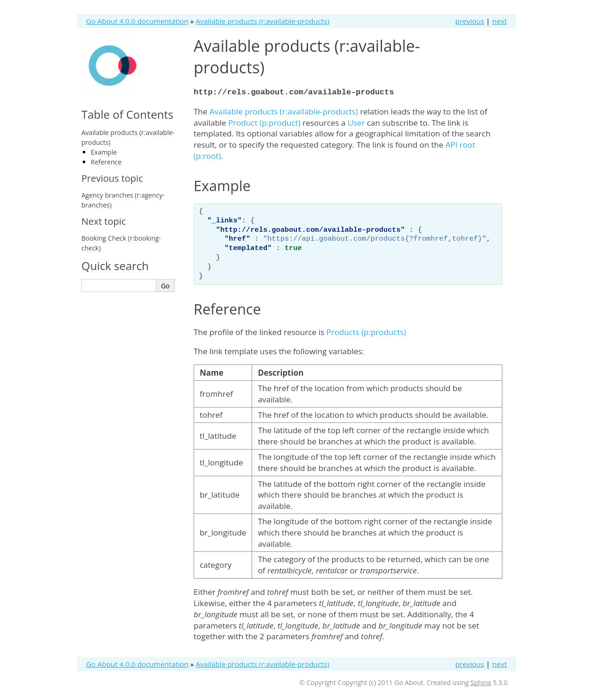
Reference (106, 162)
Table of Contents (127, 114)
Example (104, 152)
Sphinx (481, 682)
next (500, 21)
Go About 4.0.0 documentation (137, 21)
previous (470, 21)
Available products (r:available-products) (262, 21)
